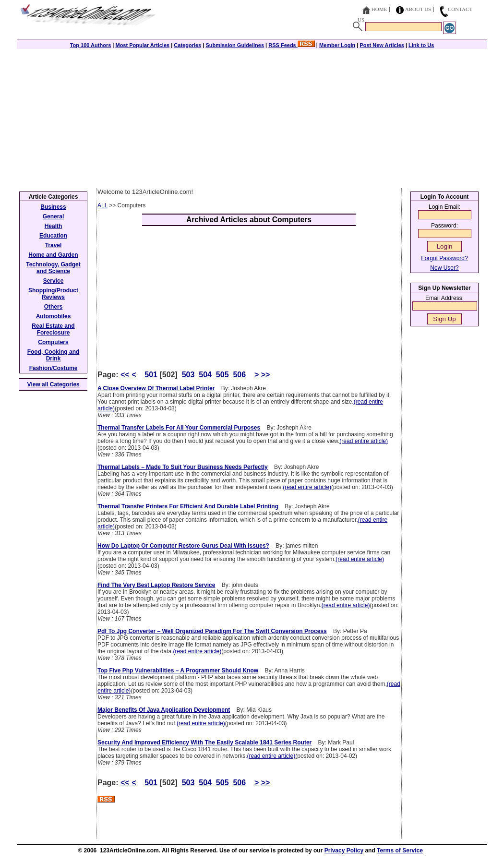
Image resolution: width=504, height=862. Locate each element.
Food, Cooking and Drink (54, 355)
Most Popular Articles (142, 45)
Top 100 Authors (91, 45)
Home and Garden (53, 255)
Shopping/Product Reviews (53, 294)
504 (205, 375)
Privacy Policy (344, 850)
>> (266, 375)
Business (53, 207)
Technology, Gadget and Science (53, 268)
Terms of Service (400, 850)
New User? (444, 268)
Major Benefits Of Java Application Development (164, 710)
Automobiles (54, 316)
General (54, 216)
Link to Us (421, 45)
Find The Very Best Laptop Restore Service (156, 585)
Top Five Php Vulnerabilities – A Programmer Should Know (178, 670)
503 (188, 375)
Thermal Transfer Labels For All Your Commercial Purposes (179, 428)
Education (53, 236)
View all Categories (54, 384)
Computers (53, 342)
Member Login (337, 45)
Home (379, 9)
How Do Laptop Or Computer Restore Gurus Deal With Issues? (183, 546)
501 (151, 375)
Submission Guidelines (235, 45)
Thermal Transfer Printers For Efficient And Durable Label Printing (188, 506)
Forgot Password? (444, 258)
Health (54, 226)
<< (125, 375)
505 (222, 375)
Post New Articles (382, 45)
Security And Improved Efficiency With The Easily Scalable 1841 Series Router (204, 742)
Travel (54, 245)
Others (54, 307)
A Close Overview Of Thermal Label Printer (156, 388)
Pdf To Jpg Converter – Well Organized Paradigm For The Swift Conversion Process (212, 631)
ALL (102, 205)
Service (54, 281)
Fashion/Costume (54, 368)
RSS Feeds (292, 45)
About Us (418, 9)
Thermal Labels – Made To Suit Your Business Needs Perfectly (183, 467)
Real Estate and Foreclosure (53, 329)
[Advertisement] (252, 116)
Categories (187, 45)
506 (239, 375)
